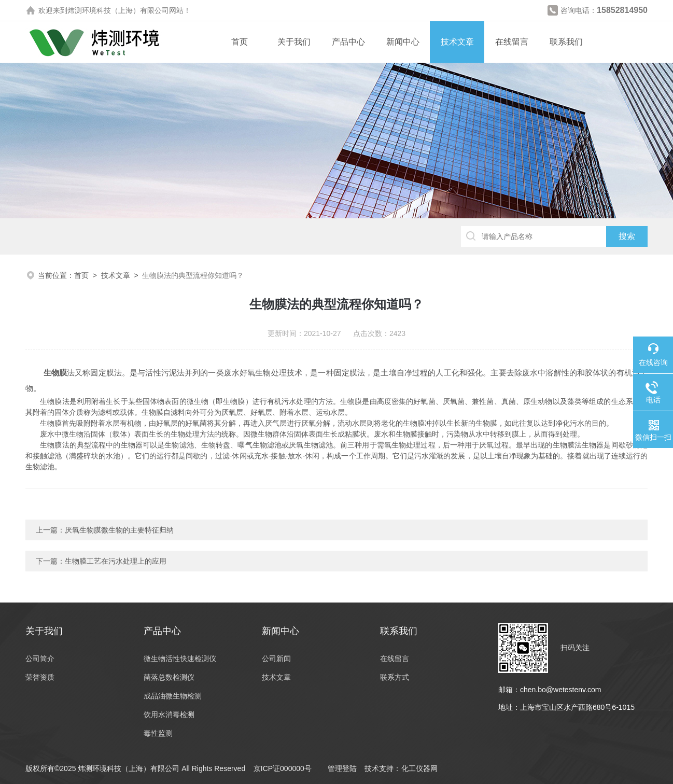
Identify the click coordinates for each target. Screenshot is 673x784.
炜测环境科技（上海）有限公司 (118, 10)
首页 (240, 42)
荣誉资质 (40, 677)
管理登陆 (342, 768)
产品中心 (348, 42)
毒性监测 (158, 733)
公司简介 (40, 659)
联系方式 (395, 677)
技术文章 (457, 42)
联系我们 (566, 42)
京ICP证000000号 (283, 768)
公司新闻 (276, 659)
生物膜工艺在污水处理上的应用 (116, 561)
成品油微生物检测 (173, 696)
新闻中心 (403, 42)
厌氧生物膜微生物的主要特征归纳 (119, 530)
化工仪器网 (419, 768)
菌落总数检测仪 (169, 677)
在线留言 (512, 42)
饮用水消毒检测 (169, 715)
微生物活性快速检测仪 (180, 659)
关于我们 (294, 42)
